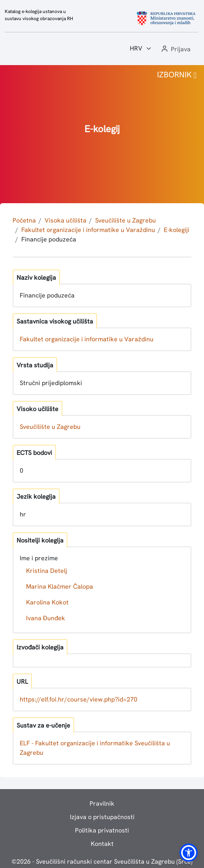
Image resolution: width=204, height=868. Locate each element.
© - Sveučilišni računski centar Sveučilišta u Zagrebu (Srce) (102, 861)
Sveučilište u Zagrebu (125, 220)
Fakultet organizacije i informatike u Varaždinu (88, 230)
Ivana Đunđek (46, 618)
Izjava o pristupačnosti (102, 817)
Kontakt (102, 844)
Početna (24, 220)
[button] (175, 50)
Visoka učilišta (66, 220)
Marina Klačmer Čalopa (60, 586)
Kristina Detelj (47, 571)
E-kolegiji (177, 230)
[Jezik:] (141, 49)
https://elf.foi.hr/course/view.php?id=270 (79, 699)
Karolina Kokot (47, 602)
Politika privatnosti (102, 830)
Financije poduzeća (49, 239)
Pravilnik (102, 803)
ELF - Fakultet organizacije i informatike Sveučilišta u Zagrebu (95, 748)
